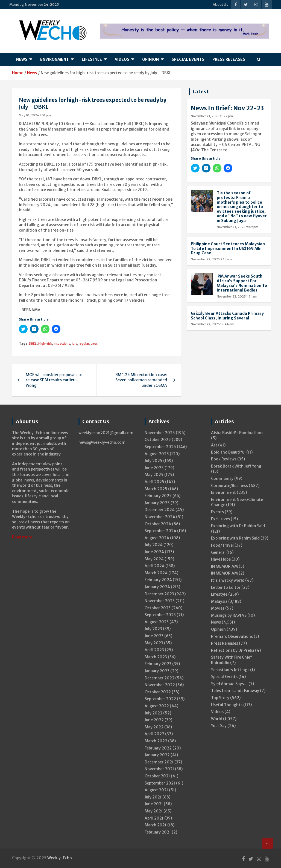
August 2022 (157, 706)
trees (94, 344)
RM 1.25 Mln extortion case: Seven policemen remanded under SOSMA (141, 380)
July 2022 (153, 713)
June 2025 (154, 468)
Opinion (150, 59)
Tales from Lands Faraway (235, 691)
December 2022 (159, 678)
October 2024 (158, 524)
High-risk (45, 344)
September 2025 (160, 447)
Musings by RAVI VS (229, 615)
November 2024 (160, 517)
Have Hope (221, 559)
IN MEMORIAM (224, 566)
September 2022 (160, 699)
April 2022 (154, 734)
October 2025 (158, 440)
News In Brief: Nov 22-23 (227, 108)
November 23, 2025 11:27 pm (212, 116)
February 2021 (158, 832)
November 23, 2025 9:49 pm (238, 227)
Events (217, 512)
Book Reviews (224, 459)
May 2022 (154, 727)
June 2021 (154, 804)
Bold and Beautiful (228, 452)
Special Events (188, 59)
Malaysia (219, 601)
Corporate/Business (229, 486)
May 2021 (154, 811)
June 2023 (154, 636)
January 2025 (157, 503)
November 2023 (160, 601)
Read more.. (23, 537)
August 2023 (157, 622)
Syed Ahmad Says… (229, 684)
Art (214, 445)
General (218, 552)
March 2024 (156, 573)
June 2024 (154, 552)
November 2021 (159, 769)
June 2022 (154, 720)
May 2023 (154, 643)
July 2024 (154, 545)
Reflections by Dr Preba (233, 650)
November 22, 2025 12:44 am (213, 324)
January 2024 (157, 587)
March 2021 (156, 825)
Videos (122, 59)
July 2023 (153, 629)
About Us (220, 5)
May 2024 (154, 559)
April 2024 (155, 566)
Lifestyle (92, 59)
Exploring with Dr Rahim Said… (240, 526)
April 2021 (154, 818)
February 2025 (158, 496)
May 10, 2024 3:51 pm (35, 115)
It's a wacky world (228, 580)
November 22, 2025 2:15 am (211, 259)
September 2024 (160, 531)
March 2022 (156, 741)
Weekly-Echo (60, 858)
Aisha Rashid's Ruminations (237, 433)
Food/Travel (222, 545)
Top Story (220, 698)
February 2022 (158, 748)
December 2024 (160, 510)
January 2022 (157, 755)
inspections (62, 344)
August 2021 (156, 790)
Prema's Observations (232, 636)
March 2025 (156, 489)
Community (222, 478)
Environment (55, 59)
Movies (218, 608)
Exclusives (220, 519)
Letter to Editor (226, 587)
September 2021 (160, 783)
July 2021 (153, 797)
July (74, 344)
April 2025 (154, 482)
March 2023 (156, 657)
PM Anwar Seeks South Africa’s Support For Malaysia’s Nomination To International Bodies (242, 283)
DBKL (33, 344)
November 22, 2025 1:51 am (237, 296)
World (217, 719)
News (22, 59)
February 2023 (158, 664)
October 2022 (158, 692)
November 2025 (160, 433)
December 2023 (159, 594)
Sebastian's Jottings (230, 670)
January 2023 (157, 671)
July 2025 (153, 461)
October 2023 (158, 608)
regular (84, 344)
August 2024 (157, 538)
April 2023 (154, 650)
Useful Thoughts (227, 705)
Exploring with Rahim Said (235, 538)
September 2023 (160, 615)
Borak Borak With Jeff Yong (236, 466)
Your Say (219, 726)
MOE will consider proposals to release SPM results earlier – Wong (54, 380)
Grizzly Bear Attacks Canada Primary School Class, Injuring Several (227, 316)
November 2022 (160, 685)
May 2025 (154, 475)
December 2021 (159, 762)
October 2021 (157, 776)
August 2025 (157, 454)
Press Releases (229, 59)
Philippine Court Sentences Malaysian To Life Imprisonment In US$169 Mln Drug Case (228, 249)
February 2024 (158, 580)
